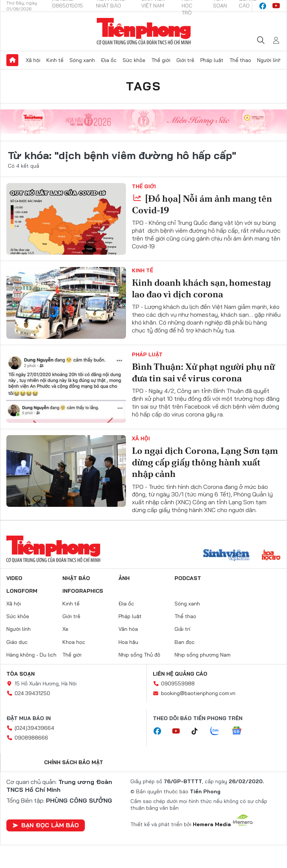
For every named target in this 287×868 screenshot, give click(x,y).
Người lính (269, 60)
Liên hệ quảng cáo (180, 674)
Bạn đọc (185, 642)
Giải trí (182, 629)
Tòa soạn (21, 674)
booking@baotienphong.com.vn (198, 693)
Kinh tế (55, 60)
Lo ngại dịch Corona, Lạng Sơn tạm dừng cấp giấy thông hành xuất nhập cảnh (205, 462)
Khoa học (74, 642)
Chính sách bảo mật (74, 762)
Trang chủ (12, 60)
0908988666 (31, 738)
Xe (65, 629)
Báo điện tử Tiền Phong (144, 31)
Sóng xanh (82, 60)
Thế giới (161, 60)
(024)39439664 (34, 728)
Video (14, 578)
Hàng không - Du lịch (31, 655)
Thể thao (240, 60)
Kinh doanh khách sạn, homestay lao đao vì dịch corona (201, 288)
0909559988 (178, 683)
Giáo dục (17, 642)
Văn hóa (128, 629)
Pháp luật (212, 60)
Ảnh (124, 578)
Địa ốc (109, 60)
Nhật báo (76, 578)
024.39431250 (32, 693)
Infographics (83, 591)
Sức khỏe (134, 60)
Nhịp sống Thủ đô (139, 655)
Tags (143, 86)
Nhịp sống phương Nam (203, 655)
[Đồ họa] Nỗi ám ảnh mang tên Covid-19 (202, 204)
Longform (22, 591)
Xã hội (33, 60)
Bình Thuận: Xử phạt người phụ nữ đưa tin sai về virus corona (203, 372)
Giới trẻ (185, 60)
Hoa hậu (128, 642)
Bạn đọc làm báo (46, 825)
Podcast (188, 578)
